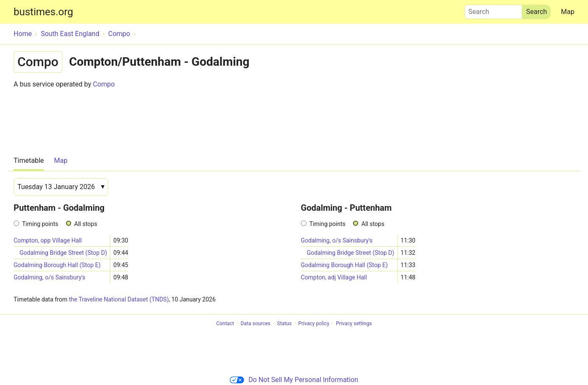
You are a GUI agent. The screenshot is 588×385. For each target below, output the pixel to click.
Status (284, 324)
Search (493, 10)
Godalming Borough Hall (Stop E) (57, 265)
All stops (86, 224)
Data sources (256, 324)
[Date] (61, 187)
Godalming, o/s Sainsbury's (49, 277)
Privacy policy (314, 324)
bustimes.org (43, 12)
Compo (104, 84)
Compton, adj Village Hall (334, 277)
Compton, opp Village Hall (48, 240)
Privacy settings (354, 324)
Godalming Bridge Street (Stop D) (63, 253)
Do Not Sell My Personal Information (294, 380)
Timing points (40, 224)
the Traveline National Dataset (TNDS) (119, 299)
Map (568, 12)
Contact (225, 324)
